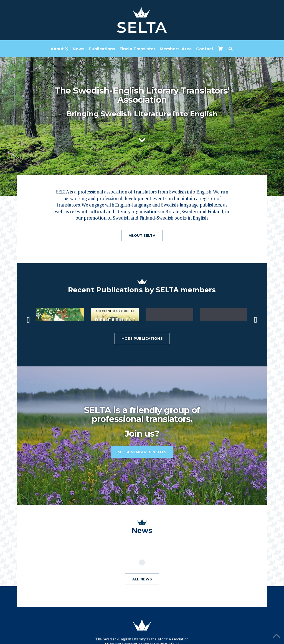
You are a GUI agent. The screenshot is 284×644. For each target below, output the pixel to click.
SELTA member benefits (142, 452)
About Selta (142, 236)
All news (142, 579)
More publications (142, 339)
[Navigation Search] (230, 49)
